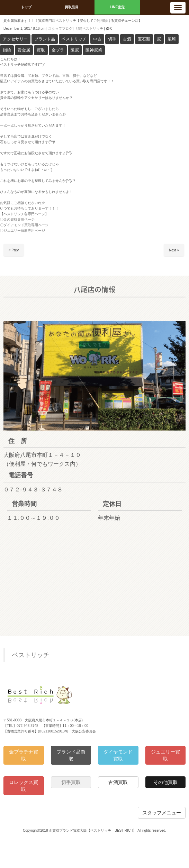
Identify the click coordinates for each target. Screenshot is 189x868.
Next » (174, 250)
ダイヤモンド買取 (118, 755)
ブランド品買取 (71, 755)
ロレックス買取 (24, 786)
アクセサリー (15, 39)
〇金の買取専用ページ (17, 219)
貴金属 (24, 50)
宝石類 (144, 39)
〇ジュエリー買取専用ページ (22, 230)
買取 (41, 50)
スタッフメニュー (162, 813)
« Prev (14, 250)
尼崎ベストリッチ (89, 29)
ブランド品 (45, 39)
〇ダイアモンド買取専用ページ (24, 225)
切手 (112, 39)
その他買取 (165, 782)
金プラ (58, 50)
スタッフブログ (60, 29)
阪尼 (75, 50)
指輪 (7, 50)
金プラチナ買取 (24, 755)
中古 (97, 39)
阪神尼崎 (94, 50)
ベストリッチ (74, 39)
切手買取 (71, 782)
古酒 (127, 39)
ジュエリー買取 (165, 755)
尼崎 (172, 39)
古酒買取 (118, 782)
